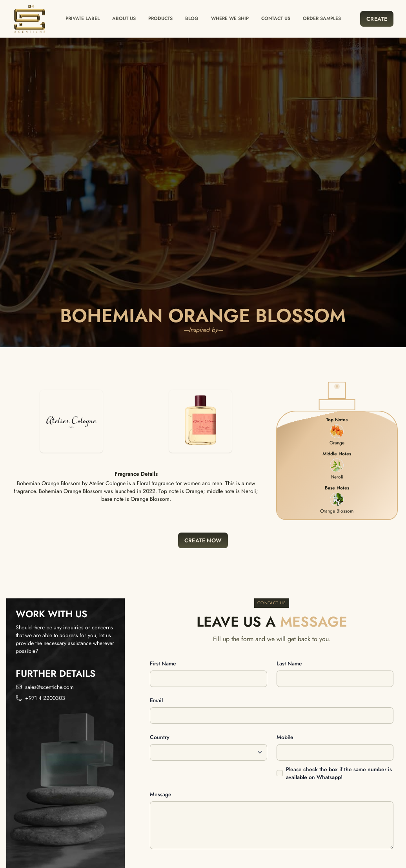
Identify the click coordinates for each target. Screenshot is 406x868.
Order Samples (322, 18)
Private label (83, 18)
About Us (124, 18)
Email (156, 700)
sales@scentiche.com (49, 687)
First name (163, 663)
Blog (192, 18)
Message (161, 794)
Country (160, 737)
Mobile (285, 737)
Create (377, 19)
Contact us (276, 18)
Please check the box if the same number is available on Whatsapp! (339, 773)
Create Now (203, 540)
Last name (289, 663)
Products (160, 18)
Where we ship (230, 18)
